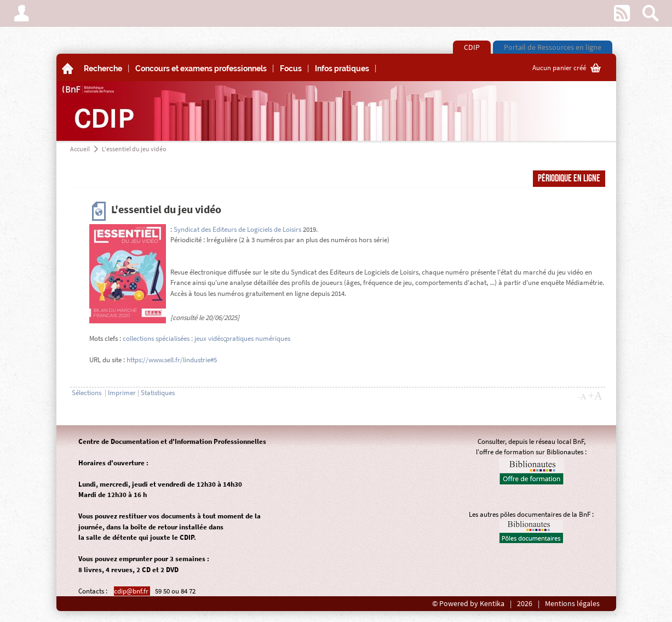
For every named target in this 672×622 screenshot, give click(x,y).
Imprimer (122, 393)
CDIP (472, 47)
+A (595, 396)
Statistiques (158, 393)
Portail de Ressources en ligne (553, 47)
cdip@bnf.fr (132, 591)
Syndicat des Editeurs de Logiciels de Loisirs (237, 229)
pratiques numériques (258, 338)
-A (582, 397)
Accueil (80, 149)
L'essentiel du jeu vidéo (134, 149)
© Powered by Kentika (468, 604)
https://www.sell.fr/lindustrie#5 (172, 360)
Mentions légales (572, 604)
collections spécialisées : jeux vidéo (173, 338)
